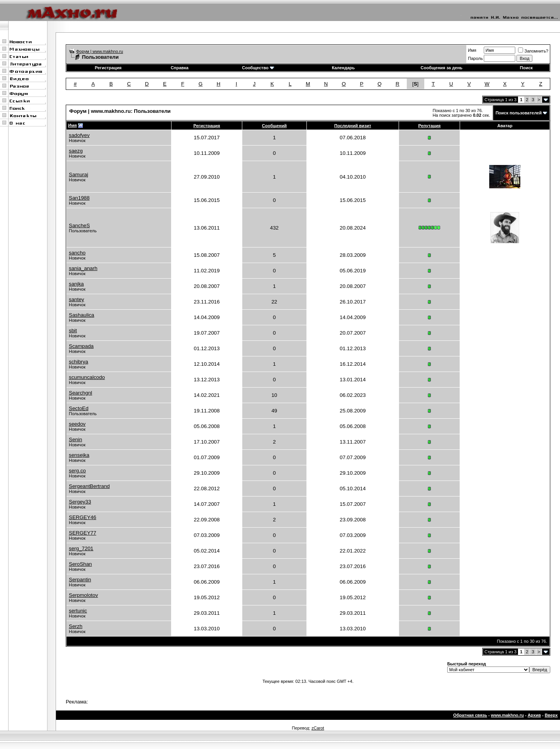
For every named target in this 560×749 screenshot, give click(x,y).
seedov (77, 424)
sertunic (78, 611)
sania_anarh (83, 268)
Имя (472, 50)
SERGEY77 (82, 533)
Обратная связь (470, 715)
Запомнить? (533, 51)
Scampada (81, 346)
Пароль (475, 58)
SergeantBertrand (89, 486)
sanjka (76, 284)
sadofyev (79, 135)
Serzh (76, 626)
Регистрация (108, 68)
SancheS (79, 225)
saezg (76, 151)
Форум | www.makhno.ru (100, 51)
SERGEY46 (82, 517)
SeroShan (80, 564)
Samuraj (79, 175)
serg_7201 (81, 548)
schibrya (79, 362)
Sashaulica (81, 315)
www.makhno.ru (507, 715)
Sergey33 (80, 502)
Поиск (526, 68)
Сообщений (275, 126)
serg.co (77, 471)
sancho (77, 253)
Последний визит (353, 126)
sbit (73, 331)
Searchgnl (80, 393)
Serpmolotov (83, 595)
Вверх (551, 715)
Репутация (429, 126)
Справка (180, 68)
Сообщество (258, 68)
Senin (75, 439)
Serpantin (80, 580)
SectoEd (79, 408)
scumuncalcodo (87, 377)
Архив (534, 715)
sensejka (79, 455)
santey (76, 299)
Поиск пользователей (519, 113)
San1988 (79, 198)
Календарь (343, 68)
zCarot (318, 728)
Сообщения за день (442, 68)
